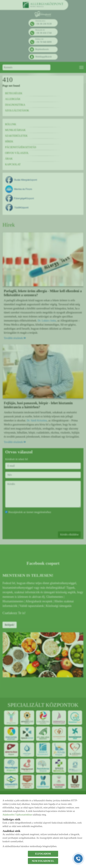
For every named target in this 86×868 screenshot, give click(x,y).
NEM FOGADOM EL (43, 861)
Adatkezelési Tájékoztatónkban (17, 815)
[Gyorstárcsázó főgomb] (78, 859)
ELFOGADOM (43, 854)
